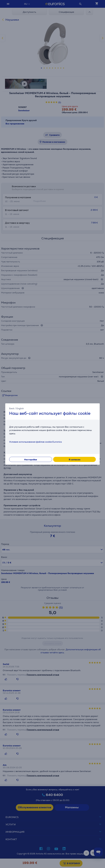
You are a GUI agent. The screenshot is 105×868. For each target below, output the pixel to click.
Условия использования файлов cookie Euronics (35, 442)
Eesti (12, 408)
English (20, 408)
